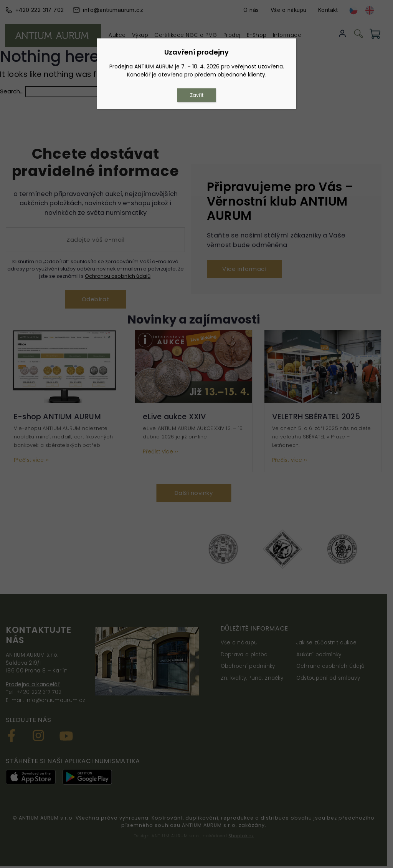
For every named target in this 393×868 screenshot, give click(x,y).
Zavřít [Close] (197, 95)
